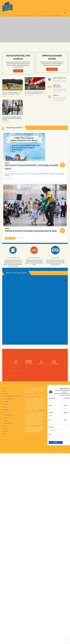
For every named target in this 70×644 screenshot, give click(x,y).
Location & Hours (19, 16)
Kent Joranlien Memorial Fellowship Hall (14, 172)
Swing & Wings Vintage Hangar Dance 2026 (31, 231)
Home (9, 16)
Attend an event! (6, 96)
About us (5, 394)
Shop (4, 434)
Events (6, 418)
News (43, 16)
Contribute (5, 428)
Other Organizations (9, 399)
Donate (49, 16)
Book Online (10, 238)
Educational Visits (8, 415)
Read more (9, 179)
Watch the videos (29, 96)
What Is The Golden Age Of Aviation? (13, 396)
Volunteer (7, 404)
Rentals (6, 402)
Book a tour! (5, 122)
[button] (67, 280)
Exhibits (6, 420)
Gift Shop (58, 16)
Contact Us (6, 431)
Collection (5, 410)
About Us (29, 16)
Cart (5, 436)
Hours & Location (8, 423)
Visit (37, 16)
